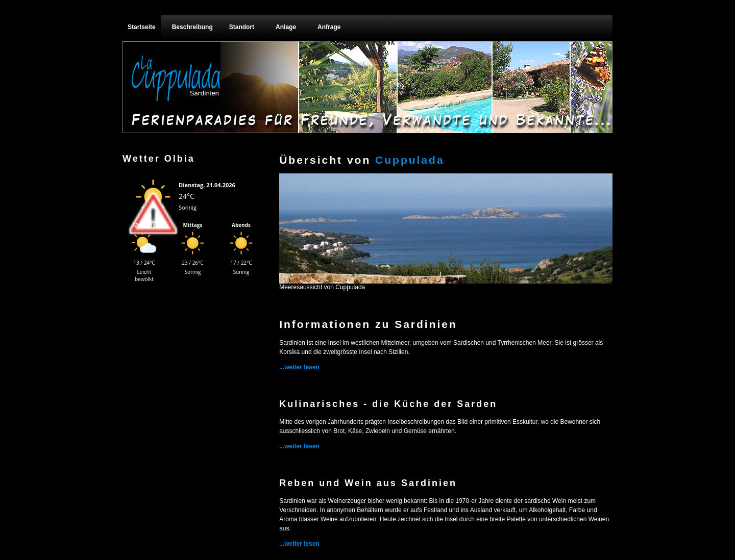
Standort (242, 27)
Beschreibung (192, 27)
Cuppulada (410, 160)
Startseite (142, 27)
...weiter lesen (299, 367)
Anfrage (329, 27)
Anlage (286, 27)
